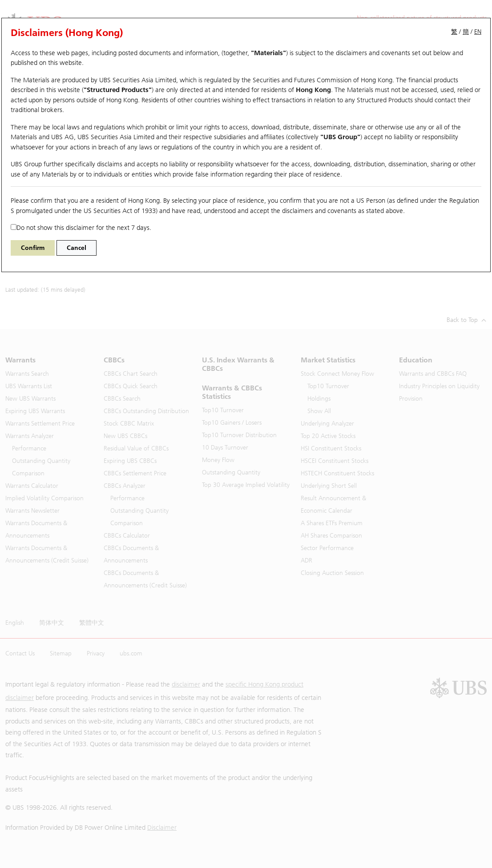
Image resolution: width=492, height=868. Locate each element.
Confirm (33, 248)
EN (478, 32)
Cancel (77, 248)
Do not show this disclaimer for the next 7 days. (81, 228)
